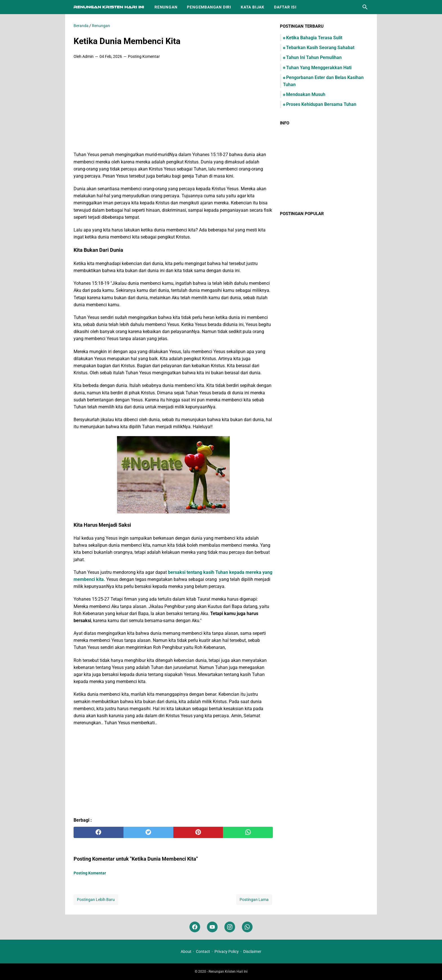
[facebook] (99, 832)
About (186, 951)
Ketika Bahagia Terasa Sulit (314, 38)
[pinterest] (198, 832)
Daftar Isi (285, 7)
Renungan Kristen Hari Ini (228, 972)
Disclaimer (252, 951)
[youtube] (212, 927)
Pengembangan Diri (209, 7)
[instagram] (230, 927)
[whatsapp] (248, 832)
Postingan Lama (254, 900)
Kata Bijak (253, 7)
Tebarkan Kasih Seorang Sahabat (320, 48)
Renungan (166, 7)
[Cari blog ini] (365, 7)
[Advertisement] (173, 106)
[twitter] (148, 832)
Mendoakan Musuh (306, 94)
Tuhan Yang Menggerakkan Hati (319, 68)
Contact (203, 951)
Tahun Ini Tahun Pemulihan (314, 57)
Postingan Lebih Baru (96, 900)
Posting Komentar (144, 56)
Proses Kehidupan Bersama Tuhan (321, 104)
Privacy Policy (227, 951)
